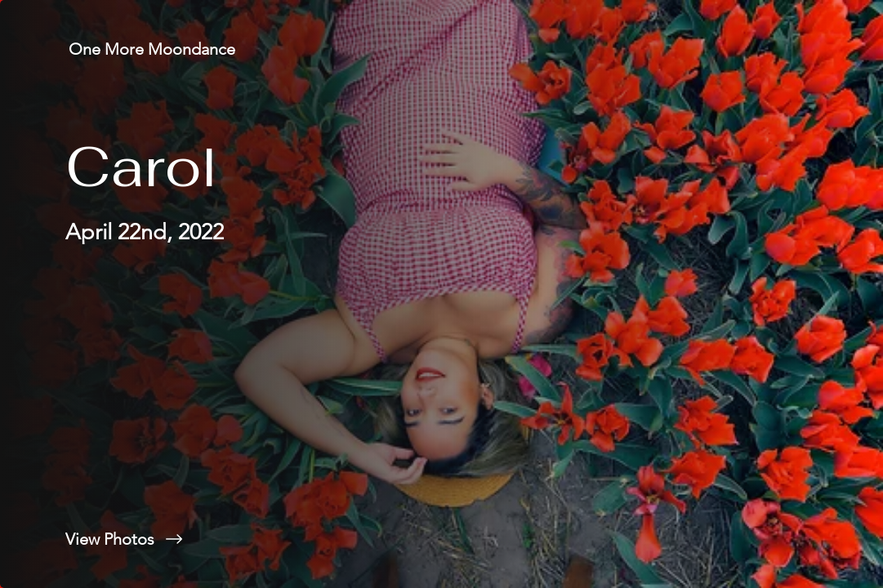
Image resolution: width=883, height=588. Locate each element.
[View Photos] (221, 539)
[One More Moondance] (154, 49)
